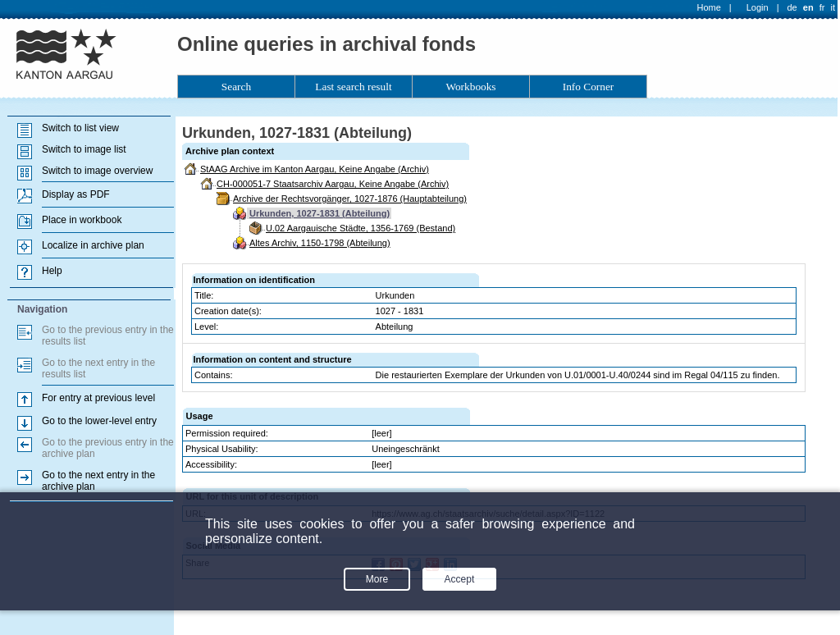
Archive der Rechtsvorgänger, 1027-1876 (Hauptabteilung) (350, 199)
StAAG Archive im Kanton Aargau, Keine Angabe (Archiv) (315, 169)
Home (709, 7)
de (792, 7)
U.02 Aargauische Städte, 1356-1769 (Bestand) (361, 228)
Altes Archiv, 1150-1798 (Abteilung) (320, 243)
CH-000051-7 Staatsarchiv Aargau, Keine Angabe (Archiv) (333, 184)
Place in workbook (82, 220)
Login (758, 7)
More (377, 579)
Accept (460, 579)
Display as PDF (76, 194)
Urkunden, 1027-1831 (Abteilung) (320, 213)
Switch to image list (84, 149)
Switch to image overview (97, 171)
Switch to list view (80, 128)
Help (52, 271)
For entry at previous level (98, 398)
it (833, 7)
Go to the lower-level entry (99, 421)
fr (822, 7)
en (808, 7)
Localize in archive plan (93, 245)
